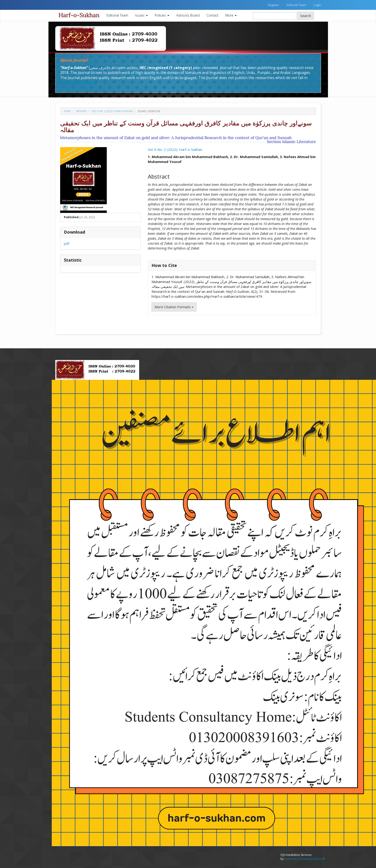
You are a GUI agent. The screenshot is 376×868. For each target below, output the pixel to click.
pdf (67, 243)
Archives (81, 111)
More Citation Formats (174, 307)
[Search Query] (275, 16)
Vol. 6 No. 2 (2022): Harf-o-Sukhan (112, 111)
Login (317, 5)
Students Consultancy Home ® (304, 859)
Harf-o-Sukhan (79, 15)
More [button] (231, 15)
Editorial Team (296, 5)
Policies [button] (162, 15)
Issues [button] (141, 15)
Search (306, 16)
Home (67, 111)
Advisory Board (188, 15)
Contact (212, 15)
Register (273, 5)
